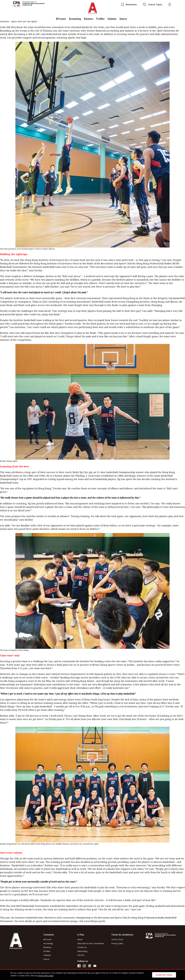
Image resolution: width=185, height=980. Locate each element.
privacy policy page (45, 976)
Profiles (100, 20)
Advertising (82, 951)
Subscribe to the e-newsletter (91, 943)
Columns (112, 20)
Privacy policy (117, 943)
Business (89, 20)
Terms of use (117, 939)
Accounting (75, 20)
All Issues (61, 20)
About (80, 939)
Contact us (82, 947)
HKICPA (81, 955)
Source (123, 20)
